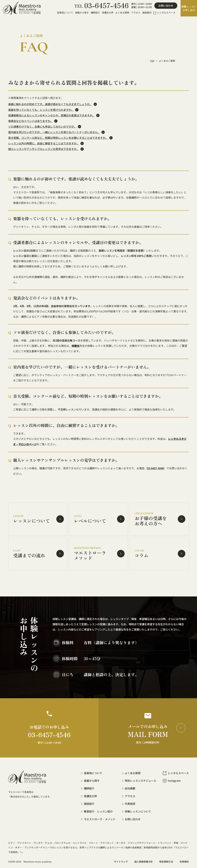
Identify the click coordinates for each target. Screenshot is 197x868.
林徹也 (76, 346)
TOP (152, 61)
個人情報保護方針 (143, 860)
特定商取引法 (166, 860)
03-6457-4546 (155, 468)
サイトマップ (121, 860)
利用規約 (184, 860)
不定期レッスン (67, 409)
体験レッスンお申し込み (189, 8)
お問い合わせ (166, 6)
